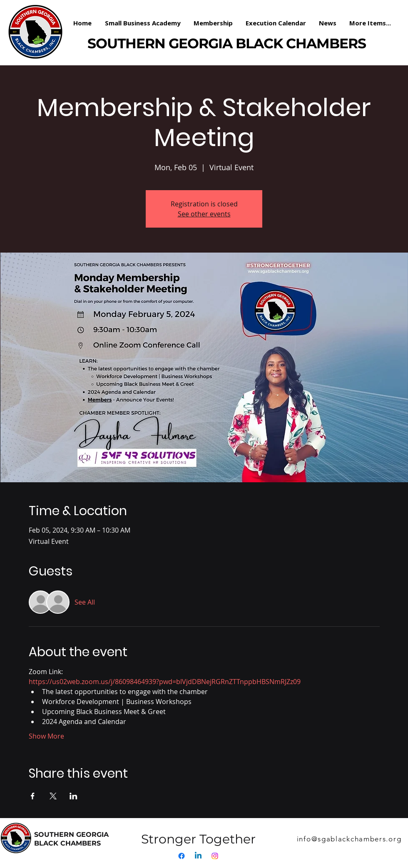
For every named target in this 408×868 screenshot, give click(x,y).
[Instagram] (215, 856)
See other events (204, 214)
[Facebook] (182, 856)
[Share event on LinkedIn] (73, 796)
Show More (46, 736)
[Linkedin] (198, 856)
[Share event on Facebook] (33, 796)
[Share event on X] (53, 796)
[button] (213, 23)
